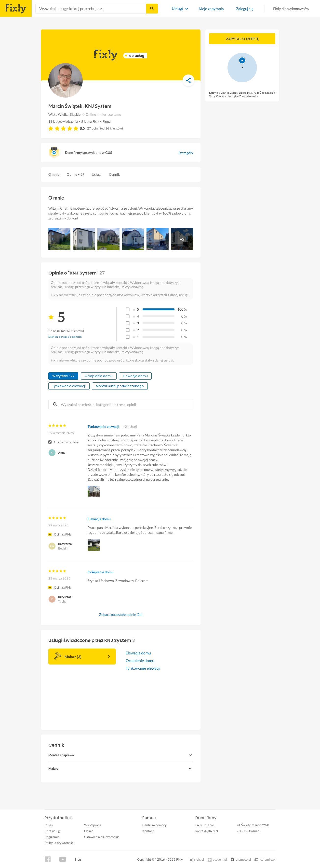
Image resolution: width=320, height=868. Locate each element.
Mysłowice (252, 96)
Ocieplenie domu (99, 376)
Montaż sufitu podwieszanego (120, 386)
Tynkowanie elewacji (69, 386)
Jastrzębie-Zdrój (236, 96)
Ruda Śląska (260, 93)
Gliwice (225, 93)
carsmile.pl (265, 860)
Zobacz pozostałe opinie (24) (121, 615)
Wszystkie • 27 (63, 376)
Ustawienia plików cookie (102, 837)
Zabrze (234, 93)
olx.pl (197, 860)
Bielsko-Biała (246, 93)
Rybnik (271, 93)
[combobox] (91, 9)
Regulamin (52, 837)
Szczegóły (186, 153)
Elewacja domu (135, 376)
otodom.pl (220, 859)
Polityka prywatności (59, 843)
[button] (82, 657)
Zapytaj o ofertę (242, 39)
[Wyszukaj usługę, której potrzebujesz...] (91, 9)
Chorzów (221, 96)
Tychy (212, 96)
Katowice (214, 93)
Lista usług (52, 831)
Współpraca (93, 825)
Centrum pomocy (154, 825)
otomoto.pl (243, 859)
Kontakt (148, 831)
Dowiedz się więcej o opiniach (65, 337)
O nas (49, 825)
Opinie (89, 831)
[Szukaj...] (152, 9)
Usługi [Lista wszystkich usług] (177, 8)
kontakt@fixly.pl (207, 831)
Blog (78, 859)
